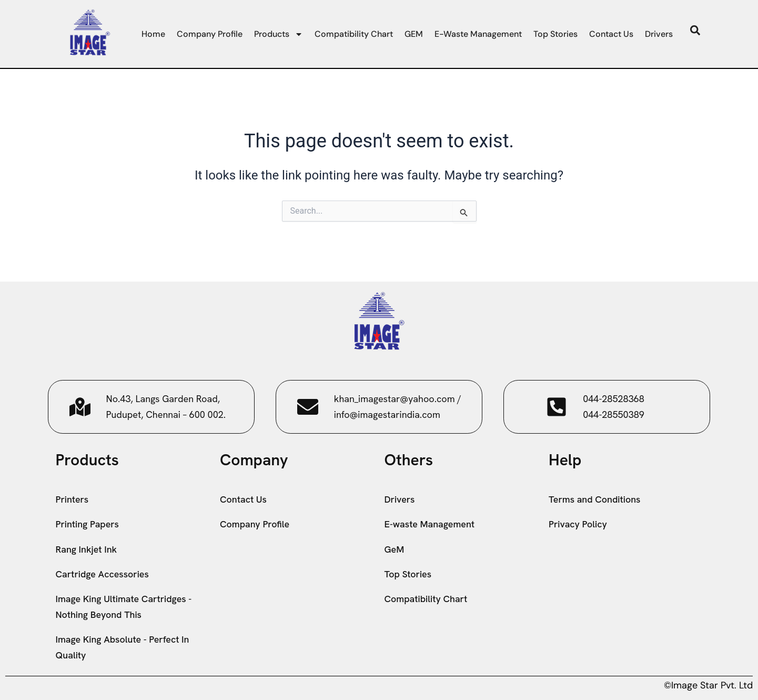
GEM (414, 34)
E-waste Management (478, 34)
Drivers (659, 34)
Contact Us (611, 34)
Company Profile (210, 34)
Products (279, 34)
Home (153, 34)
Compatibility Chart (354, 34)
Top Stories (555, 34)
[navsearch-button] (695, 33)
